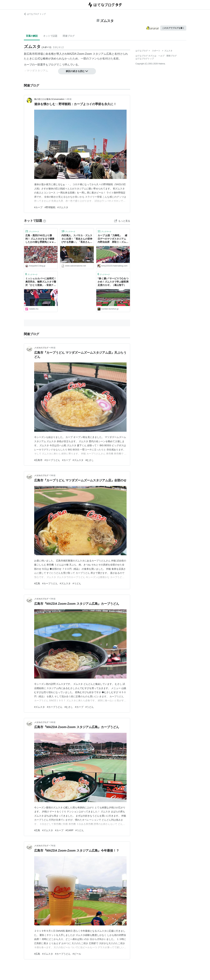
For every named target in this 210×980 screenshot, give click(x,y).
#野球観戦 (50, 207)
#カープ (38, 207)
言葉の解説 (32, 36)
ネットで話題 (50, 36)
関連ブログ (69, 36)
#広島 (37, 583)
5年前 (53, 475)
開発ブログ (172, 56)
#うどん (77, 583)
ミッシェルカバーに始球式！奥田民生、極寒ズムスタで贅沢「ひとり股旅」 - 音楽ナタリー (41, 282)
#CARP (69, 830)
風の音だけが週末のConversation (49, 99)
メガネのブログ (41, 348)
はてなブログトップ (145, 59)
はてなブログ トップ (35, 14)
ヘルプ (161, 56)
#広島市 (38, 460)
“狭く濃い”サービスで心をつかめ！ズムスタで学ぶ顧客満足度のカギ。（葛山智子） (113, 282)
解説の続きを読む (77, 71)
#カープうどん (52, 460)
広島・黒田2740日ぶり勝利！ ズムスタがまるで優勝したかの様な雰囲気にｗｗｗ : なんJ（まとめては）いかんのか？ (41, 239)
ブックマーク (32, 231)
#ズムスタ (63, 207)
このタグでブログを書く (173, 28)
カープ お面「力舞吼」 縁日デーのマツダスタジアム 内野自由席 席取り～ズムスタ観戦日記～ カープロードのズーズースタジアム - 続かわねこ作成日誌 (113, 239)
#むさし (90, 460)
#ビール (77, 954)
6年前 (53, 722)
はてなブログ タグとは (146, 56)
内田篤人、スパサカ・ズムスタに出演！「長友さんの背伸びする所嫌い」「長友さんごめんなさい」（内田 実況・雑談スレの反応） (77, 239)
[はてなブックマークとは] (45, 221)
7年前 (53, 846)
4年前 (69, 99)
